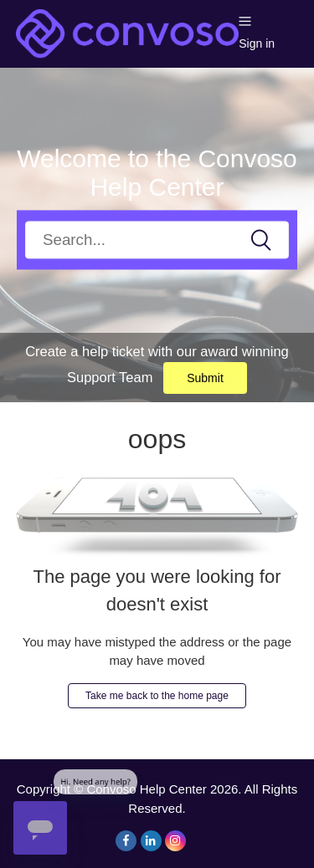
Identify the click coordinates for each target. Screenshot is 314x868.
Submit (205, 378)
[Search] (157, 240)
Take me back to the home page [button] (157, 696)
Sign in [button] (257, 43)
